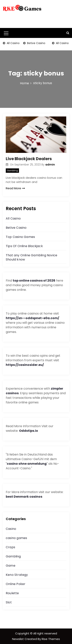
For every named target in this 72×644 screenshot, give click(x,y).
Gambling (12, 170)
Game (11, 566)
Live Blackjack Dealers (29, 159)
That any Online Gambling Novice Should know (31, 257)
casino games (16, 538)
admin (50, 165)
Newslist (18, 639)
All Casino (13, 43)
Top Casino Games (20, 237)
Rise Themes (51, 639)
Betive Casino (36, 43)
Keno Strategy (17, 575)
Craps (10, 547)
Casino (11, 529)
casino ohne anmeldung (27, 464)
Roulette (12, 593)
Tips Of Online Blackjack (24, 246)
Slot (9, 602)
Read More (15, 188)
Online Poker (16, 584)
